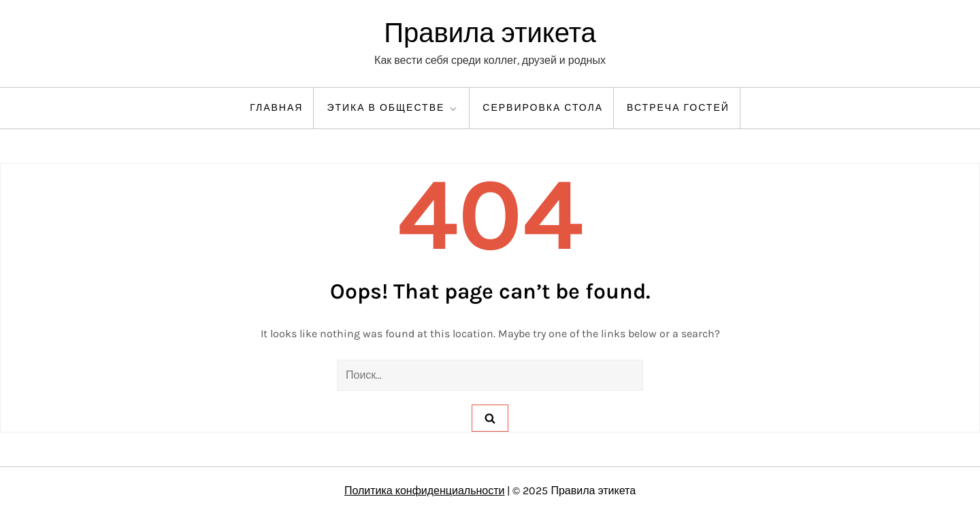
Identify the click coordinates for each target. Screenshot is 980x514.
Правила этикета (490, 33)
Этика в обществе (393, 108)
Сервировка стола (543, 108)
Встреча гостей (678, 108)
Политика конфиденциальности (425, 491)
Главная (276, 108)
